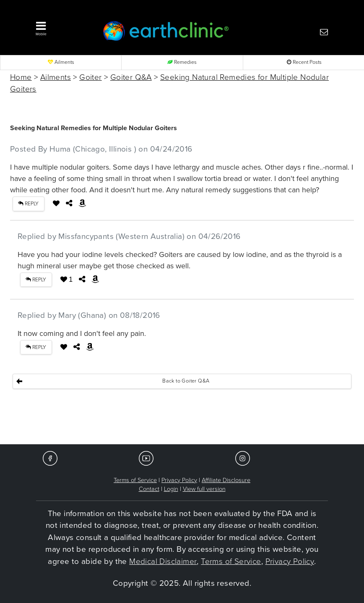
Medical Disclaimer (163, 561)
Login (171, 489)
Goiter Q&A (131, 77)
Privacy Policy (179, 480)
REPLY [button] (28, 204)
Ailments (61, 62)
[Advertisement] (182, 419)
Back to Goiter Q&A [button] (186, 381)
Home (21, 77)
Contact (149, 489)
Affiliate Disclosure (226, 480)
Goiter (90, 77)
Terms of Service (135, 480)
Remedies (182, 62)
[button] (60, 27)
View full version (204, 489)
